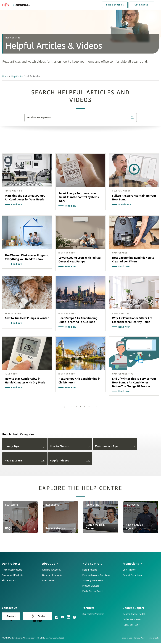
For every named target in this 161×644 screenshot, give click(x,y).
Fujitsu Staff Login (131, 625)
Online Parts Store (132, 619)
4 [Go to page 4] (85, 407)
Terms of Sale (153, 638)
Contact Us (11, 617)
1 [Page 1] (72, 407)
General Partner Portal (134, 614)
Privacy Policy (141, 638)
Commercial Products (12, 575)
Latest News (48, 580)
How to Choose (70, 446)
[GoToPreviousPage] (65, 407)
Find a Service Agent (93, 591)
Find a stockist (38, 617)
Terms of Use (128, 638)
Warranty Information (93, 580)
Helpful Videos (70, 461)
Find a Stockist (115, 5)
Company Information (53, 575)
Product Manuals (91, 586)
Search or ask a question (39, 117)
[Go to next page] (96, 407)
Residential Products (12, 570)
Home (5, 76)
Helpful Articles (90, 570)
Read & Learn (25, 461)
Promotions (131, 564)
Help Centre (17, 76)
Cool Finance (129, 570)
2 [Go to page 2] (76, 407)
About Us (49, 564)
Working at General (52, 570)
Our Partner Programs (93, 614)
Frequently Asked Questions (96, 575)
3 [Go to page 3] (80, 407)
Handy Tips (25, 446)
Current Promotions (132, 575)
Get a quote (141, 5)
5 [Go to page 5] (89, 407)
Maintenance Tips (115, 446)
